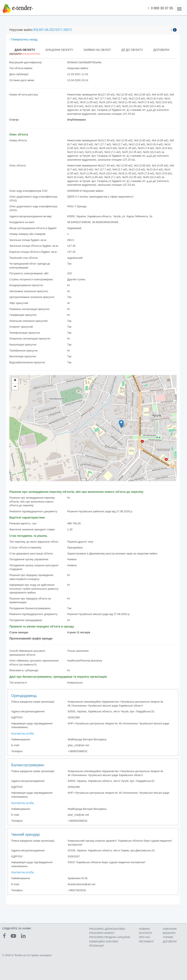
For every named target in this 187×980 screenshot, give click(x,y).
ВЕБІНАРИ (169, 933)
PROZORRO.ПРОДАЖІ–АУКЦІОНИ (109, 937)
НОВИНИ (144, 929)
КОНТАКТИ (146, 933)
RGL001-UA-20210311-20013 (53, 30)
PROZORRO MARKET (102, 933)
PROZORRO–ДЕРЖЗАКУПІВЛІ (107, 929)
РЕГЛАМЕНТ (146, 942)
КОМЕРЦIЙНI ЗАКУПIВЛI (104, 942)
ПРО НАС (145, 937)
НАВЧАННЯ (170, 929)
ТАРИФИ (168, 937)
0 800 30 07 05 (161, 8)
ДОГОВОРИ (170, 942)
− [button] (15, 387)
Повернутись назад (23, 39)
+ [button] (15, 381)
